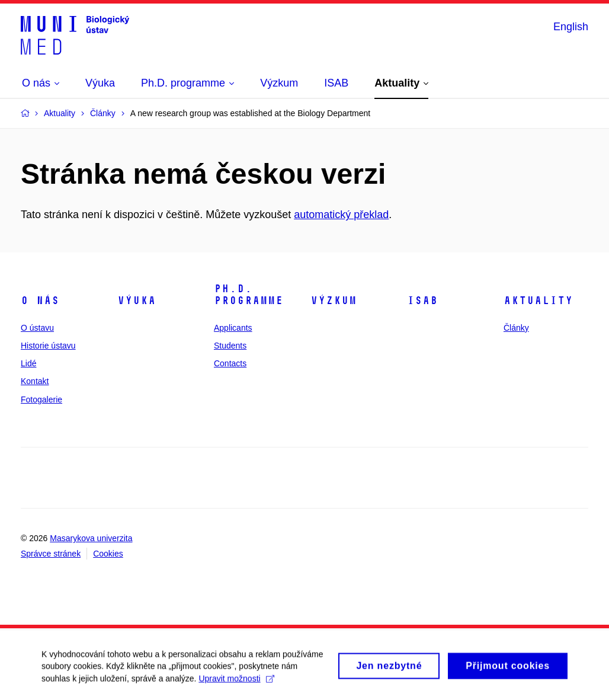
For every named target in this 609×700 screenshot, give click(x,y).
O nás (40, 301)
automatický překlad (341, 215)
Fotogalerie (41, 399)
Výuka (137, 301)
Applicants (233, 328)
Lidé (28, 363)
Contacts (230, 363)
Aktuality (538, 301)
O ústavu (37, 328)
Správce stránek (51, 554)
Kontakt (35, 381)
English (571, 27)
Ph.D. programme (249, 295)
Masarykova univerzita (91, 538)
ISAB (422, 301)
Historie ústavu (48, 346)
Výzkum (334, 301)
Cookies (108, 554)
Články (516, 328)
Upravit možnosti (236, 683)
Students (230, 346)
